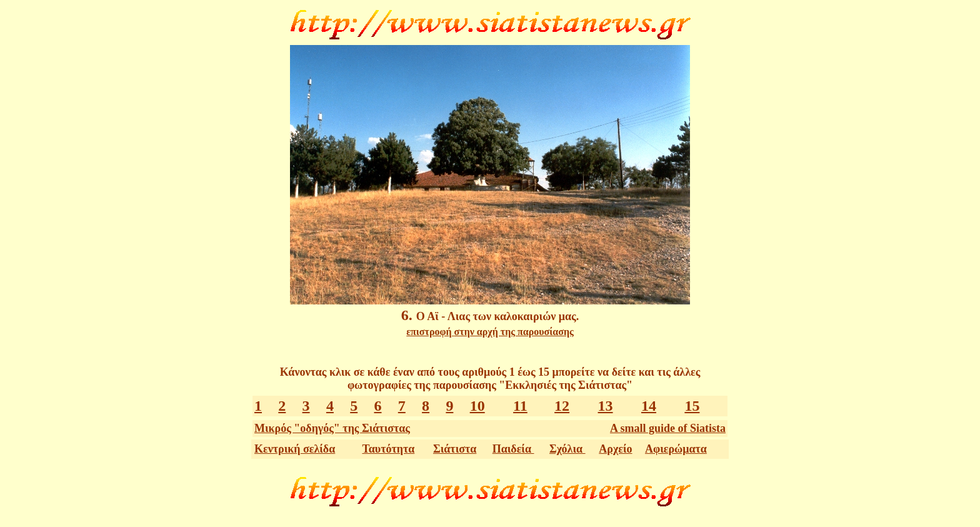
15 (692, 406)
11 (520, 406)
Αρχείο (615, 449)
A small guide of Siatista (668, 428)
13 (606, 406)
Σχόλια (567, 449)
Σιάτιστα (455, 449)
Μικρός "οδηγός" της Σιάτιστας (332, 428)
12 (562, 406)
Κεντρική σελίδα (295, 449)
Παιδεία (513, 449)
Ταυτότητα (388, 449)
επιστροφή (490, 332)
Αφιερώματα (676, 449)
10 (477, 406)
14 (649, 406)
